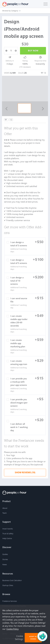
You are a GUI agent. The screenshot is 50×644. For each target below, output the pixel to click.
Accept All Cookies (33, 638)
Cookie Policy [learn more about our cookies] (13, 629)
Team (5, 513)
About (5, 508)
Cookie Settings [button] (19, 638)
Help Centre (7, 538)
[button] (45, 4)
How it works (8, 529)
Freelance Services (10, 601)
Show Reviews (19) (25, 472)
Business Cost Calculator (12, 580)
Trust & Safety (8, 534)
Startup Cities (8, 585)
